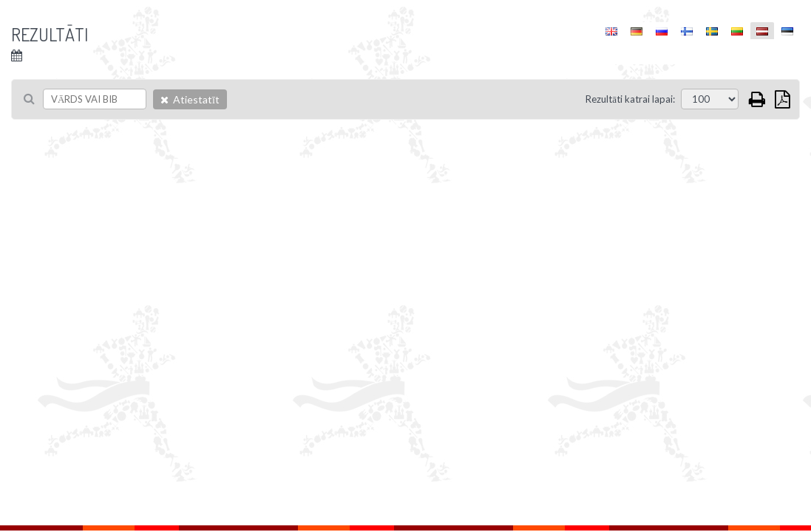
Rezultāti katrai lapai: (630, 99)
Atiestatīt (190, 99)
